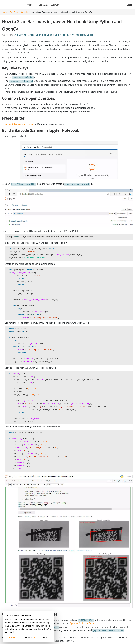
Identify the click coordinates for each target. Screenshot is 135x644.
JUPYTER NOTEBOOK (76, 35)
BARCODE (30, 35)
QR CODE (60, 35)
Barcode (24, 12)
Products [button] (31, 5)
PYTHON (41, 35)
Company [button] (55, 5)
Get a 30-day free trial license (19, 124)
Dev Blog (14, 12)
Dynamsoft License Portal (82, 623)
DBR (90, 35)
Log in (129, 5)
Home (5, 12)
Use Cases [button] (43, 5)
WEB (50, 35)
